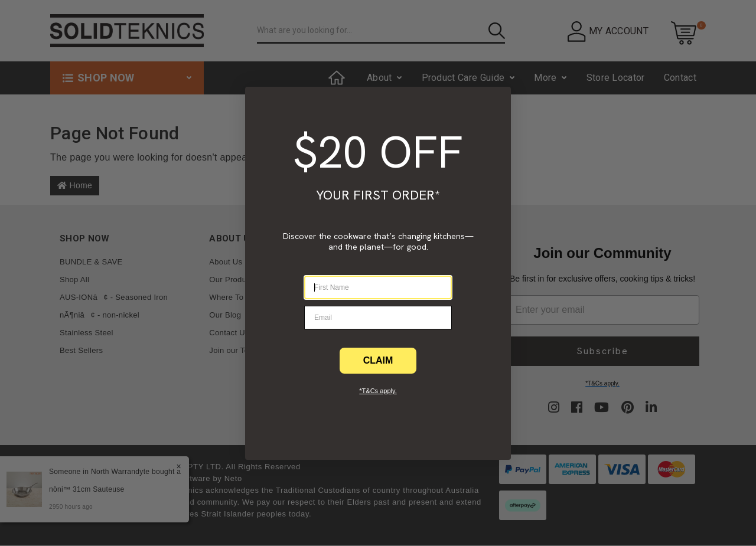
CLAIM (378, 360)
